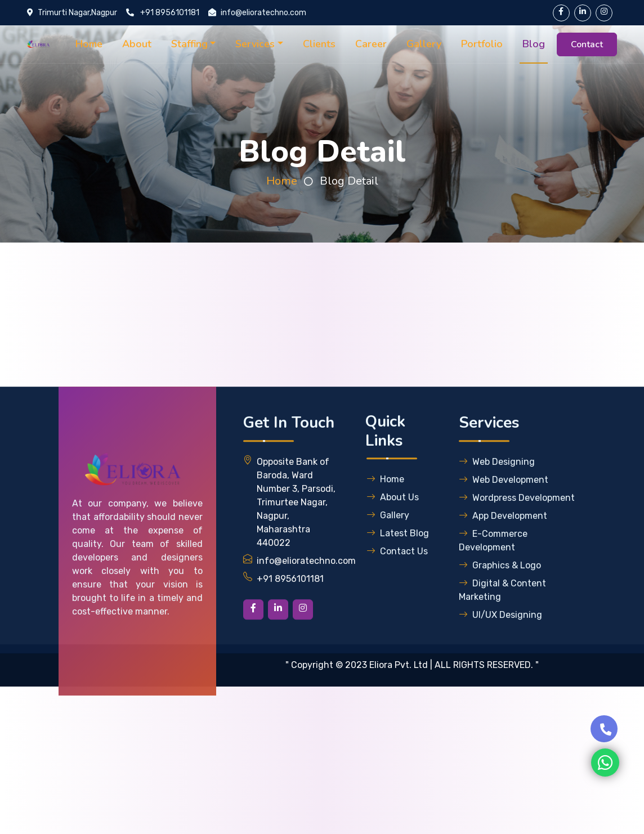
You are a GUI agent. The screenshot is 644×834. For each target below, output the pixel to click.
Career (371, 44)
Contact (587, 44)
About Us (393, 516)
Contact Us (397, 570)
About (137, 44)
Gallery (424, 44)
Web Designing (497, 480)
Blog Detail (349, 181)
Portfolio (482, 44)
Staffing (189, 44)
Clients (319, 44)
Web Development (504, 498)
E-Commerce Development (493, 559)
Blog (534, 44)
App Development (503, 534)
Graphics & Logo (500, 584)
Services (255, 44)
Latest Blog (398, 552)
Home (89, 44)
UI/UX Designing (500, 633)
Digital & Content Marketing (502, 609)
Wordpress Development (517, 516)
